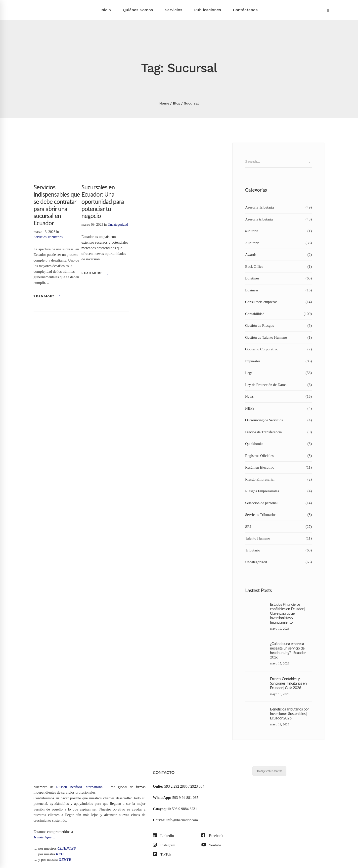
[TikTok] (162, 854)
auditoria (278, 231)
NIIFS (278, 408)
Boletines (278, 278)
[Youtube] (211, 845)
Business (278, 290)
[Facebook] (212, 836)
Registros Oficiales (278, 456)
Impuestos (278, 361)
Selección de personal (278, 503)
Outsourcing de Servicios (278, 420)
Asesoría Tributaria (278, 207)
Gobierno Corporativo (278, 349)
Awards (278, 255)
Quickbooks (278, 444)
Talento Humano (278, 538)
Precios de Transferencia (278, 432)
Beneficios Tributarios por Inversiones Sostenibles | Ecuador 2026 (289, 713)
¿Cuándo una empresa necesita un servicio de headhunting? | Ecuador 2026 (288, 650)
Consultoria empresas (278, 302)
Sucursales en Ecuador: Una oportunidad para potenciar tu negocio (103, 201)
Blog (177, 103)
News (278, 397)
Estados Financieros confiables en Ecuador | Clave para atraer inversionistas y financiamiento (288, 613)
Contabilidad (278, 314)
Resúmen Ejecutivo (278, 467)
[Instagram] (164, 845)
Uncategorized (118, 225)
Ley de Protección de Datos (278, 385)
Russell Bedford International (80, 787)
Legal (278, 373)
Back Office (278, 267)
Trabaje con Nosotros (269, 771)
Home (164, 103)
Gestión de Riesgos (278, 326)
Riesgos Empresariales (278, 491)
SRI (278, 527)
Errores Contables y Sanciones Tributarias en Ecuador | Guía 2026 (288, 683)
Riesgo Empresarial (278, 479)
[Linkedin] (163, 836)
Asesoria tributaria (278, 219)
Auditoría (278, 243)
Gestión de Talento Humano (278, 338)
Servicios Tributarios (48, 237)
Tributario (278, 550)
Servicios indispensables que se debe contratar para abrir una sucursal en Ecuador (57, 205)
